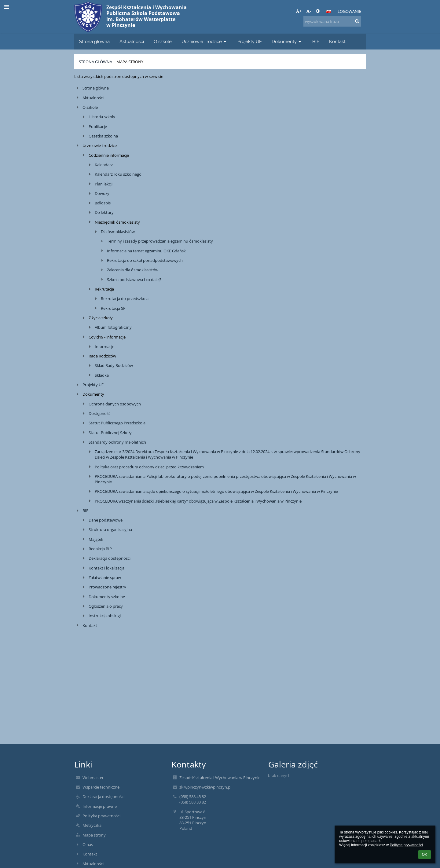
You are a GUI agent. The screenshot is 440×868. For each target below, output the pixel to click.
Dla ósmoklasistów (118, 232)
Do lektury (104, 212)
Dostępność (99, 413)
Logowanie (349, 11)
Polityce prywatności (406, 845)
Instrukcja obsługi (105, 616)
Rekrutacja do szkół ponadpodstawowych (145, 260)
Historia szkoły (102, 117)
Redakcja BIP (100, 549)
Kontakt (90, 625)
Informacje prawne (100, 806)
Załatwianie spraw (105, 577)
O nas (88, 844)
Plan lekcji (104, 184)
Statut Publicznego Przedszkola (117, 423)
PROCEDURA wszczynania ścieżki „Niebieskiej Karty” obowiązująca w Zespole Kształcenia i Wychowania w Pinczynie (198, 501)
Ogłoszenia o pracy (106, 606)
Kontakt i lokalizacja (106, 568)
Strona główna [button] (94, 41)
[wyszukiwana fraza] (332, 21)
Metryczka (92, 825)
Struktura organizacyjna (110, 529)
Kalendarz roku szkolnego (118, 174)
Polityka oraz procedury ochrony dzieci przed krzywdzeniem (149, 467)
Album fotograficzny (113, 327)
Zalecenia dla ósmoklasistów (133, 270)
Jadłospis (103, 203)
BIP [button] (316, 41)
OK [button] (425, 855)
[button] (329, 11)
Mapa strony (130, 62)
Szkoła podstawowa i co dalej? (134, 280)
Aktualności (93, 98)
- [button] (309, 11)
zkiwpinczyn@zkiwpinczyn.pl (205, 787)
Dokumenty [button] (287, 41)
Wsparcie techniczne (101, 787)
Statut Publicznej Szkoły (110, 433)
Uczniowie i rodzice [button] (205, 41)
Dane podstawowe (106, 520)
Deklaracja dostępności (110, 558)
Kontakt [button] (337, 41)
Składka (102, 375)
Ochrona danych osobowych (115, 404)
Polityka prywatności (101, 816)
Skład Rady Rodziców (114, 365)
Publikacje (98, 126)
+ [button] (299, 11)
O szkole (90, 107)
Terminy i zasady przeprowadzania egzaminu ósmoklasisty (160, 241)
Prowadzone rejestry (107, 587)
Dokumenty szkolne (107, 597)
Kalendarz (104, 165)
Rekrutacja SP (113, 308)
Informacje (105, 346)
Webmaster (93, 778)
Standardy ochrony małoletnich (117, 442)
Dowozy (102, 193)
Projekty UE (93, 385)
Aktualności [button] (132, 41)
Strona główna (95, 62)
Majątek (96, 539)
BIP (86, 511)
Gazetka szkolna (103, 136)
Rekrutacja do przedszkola (125, 298)
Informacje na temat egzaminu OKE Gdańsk (146, 251)
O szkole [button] (163, 41)
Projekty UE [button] (250, 41)
